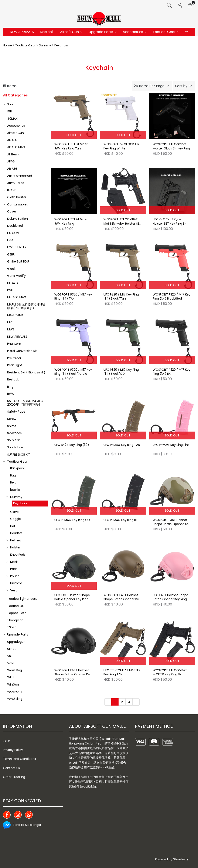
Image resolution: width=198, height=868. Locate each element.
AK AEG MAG (16, 147)
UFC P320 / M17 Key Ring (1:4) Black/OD (121, 372)
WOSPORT (15, 692)
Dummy (45, 45)
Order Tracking (14, 777)
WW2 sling (15, 699)
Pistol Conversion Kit (22, 351)
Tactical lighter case (22, 599)
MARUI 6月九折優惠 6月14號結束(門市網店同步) (26, 306)
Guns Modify (16, 276)
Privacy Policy (13, 750)
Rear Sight (15, 365)
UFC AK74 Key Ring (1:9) (72, 445)
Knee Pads (18, 555)
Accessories (133, 32)
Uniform (16, 583)
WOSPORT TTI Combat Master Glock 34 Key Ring (171, 146)
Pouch (15, 576)
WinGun (13, 684)
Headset (16, 533)
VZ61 (10, 663)
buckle (15, 490)
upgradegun (16, 642)
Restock (47, 32)
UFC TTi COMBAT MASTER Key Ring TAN (122, 672)
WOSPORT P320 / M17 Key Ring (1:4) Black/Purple (73, 372)
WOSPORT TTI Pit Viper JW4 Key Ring (71, 222)
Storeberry (181, 859)
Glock (11, 269)
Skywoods (14, 433)
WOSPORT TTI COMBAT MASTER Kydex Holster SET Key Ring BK (122, 222)
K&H (10, 290)
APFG (11, 161)
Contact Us (11, 768)
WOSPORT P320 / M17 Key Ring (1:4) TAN (73, 297)
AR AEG (12, 169)
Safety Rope (16, 412)
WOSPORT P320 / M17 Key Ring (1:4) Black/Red (172, 297)
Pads (14, 569)
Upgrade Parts (101, 32)
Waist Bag (15, 670)
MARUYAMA (15, 315)
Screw (12, 419)
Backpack (17, 468)
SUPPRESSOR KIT (19, 455)
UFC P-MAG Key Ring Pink (171, 445)
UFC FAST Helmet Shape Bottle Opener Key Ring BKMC (72, 597)
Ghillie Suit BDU (18, 261)
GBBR (11, 254)
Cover (12, 211)
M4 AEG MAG (17, 297)
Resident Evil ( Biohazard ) (26, 372)
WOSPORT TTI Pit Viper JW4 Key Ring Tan (71, 146)
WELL (11, 677)
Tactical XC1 (16, 606)
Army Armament (20, 176)
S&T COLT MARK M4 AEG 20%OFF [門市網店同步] (25, 403)
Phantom (14, 344)
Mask (14, 562)
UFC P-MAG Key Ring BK (121, 520)
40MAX (12, 119)
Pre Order (14, 358)
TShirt (11, 627)
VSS (10, 656)
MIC (10, 322)
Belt (13, 482)
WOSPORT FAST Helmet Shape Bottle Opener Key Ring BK (73, 673)
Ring (10, 387)
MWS (11, 329)
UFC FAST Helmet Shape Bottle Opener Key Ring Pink (170, 597)
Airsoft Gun (69, 32)
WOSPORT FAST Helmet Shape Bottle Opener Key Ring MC (171, 522)
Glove (14, 512)
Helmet (16, 540)
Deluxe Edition (18, 219)
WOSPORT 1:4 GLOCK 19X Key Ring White (122, 146)
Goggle (16, 519)
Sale (10, 104)
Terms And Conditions (19, 759)
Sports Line (15, 447)
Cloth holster (17, 197)
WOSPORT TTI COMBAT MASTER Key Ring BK (170, 672)
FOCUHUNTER (17, 247)
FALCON (13, 233)
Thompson (15, 620)
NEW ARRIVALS (22, 32)
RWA (11, 394)
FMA (10, 240)
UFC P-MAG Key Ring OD (72, 520)
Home (7, 45)
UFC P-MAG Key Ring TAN (122, 445)
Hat (13, 526)
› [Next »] (136, 702)
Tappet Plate (17, 613)
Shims (12, 426)
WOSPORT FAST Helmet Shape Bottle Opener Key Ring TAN (122, 597)
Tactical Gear (164, 32)
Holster (15, 547)
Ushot (11, 649)
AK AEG (12, 140)
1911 (9, 111)
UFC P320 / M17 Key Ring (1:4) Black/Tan (121, 297)
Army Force (16, 183)
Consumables (18, 204)
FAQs (7, 741)
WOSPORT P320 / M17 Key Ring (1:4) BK (172, 372)
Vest (13, 590)
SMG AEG (14, 440)
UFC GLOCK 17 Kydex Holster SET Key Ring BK (170, 222)
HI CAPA (13, 283)
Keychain (20, 503)
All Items (13, 154)
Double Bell (15, 226)
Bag (13, 475)
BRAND (12, 190)
